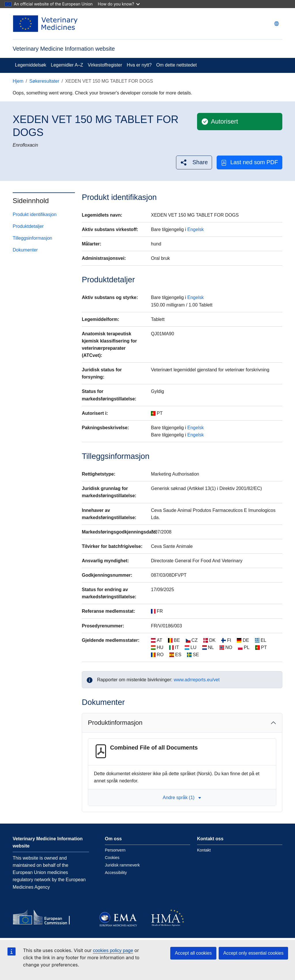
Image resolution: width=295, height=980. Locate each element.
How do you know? (119, 4)
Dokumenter (25, 250)
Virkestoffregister (105, 65)
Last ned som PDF (249, 162)
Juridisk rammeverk (122, 865)
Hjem (18, 81)
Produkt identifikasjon (35, 214)
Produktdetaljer (28, 226)
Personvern (115, 850)
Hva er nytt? (139, 65)
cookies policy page (113, 950)
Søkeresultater (44, 81)
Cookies (112, 858)
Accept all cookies (193, 953)
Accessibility (116, 873)
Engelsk (195, 229)
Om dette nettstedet (176, 65)
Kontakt (204, 850)
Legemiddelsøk (31, 65)
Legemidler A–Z (67, 65)
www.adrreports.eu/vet (197, 680)
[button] (194, 162)
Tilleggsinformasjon (32, 238)
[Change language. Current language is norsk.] (277, 24)
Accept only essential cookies (253, 953)
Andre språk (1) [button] (182, 798)
